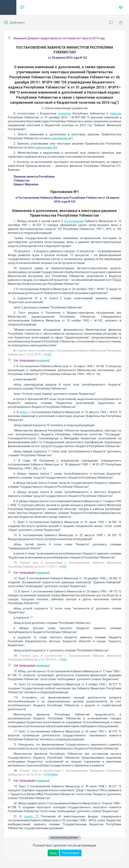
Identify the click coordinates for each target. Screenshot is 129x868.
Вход (53, 853)
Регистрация (71, 853)
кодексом (64, 113)
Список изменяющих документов (64, 108)
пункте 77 (31, 816)
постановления (74, 221)
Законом (116, 113)
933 (64, 567)
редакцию (42, 360)
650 (64, 660)
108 (49, 355)
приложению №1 (62, 138)
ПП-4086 (52, 775)
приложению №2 (46, 147)
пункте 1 (25, 412)
